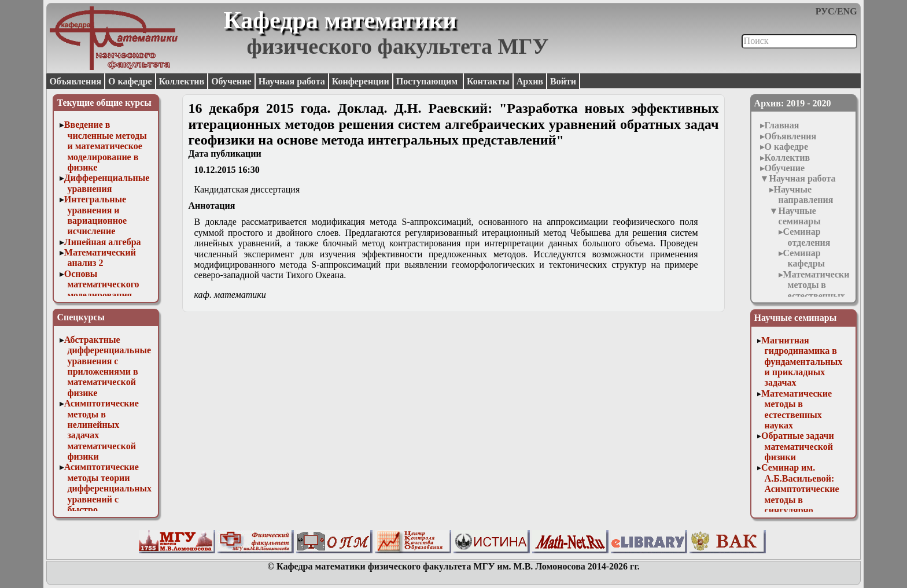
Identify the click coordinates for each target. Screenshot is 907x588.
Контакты (488, 81)
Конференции (361, 81)
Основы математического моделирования (102, 284)
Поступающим (428, 81)
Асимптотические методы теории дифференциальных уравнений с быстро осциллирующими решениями (108, 499)
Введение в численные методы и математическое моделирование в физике (106, 146)
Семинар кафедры (804, 258)
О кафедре (130, 81)
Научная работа (292, 81)
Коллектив (182, 81)
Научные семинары (799, 216)
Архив (530, 81)
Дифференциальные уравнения (107, 183)
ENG (847, 11)
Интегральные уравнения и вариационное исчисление (95, 215)
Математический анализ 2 (100, 258)
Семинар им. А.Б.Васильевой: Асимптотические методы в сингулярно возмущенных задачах (800, 499)
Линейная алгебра (103, 242)
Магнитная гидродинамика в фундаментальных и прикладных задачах (802, 362)
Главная (782, 125)
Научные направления (804, 195)
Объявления (75, 81)
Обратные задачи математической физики (798, 446)
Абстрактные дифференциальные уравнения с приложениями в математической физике (108, 366)
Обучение (231, 81)
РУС (825, 11)
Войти (563, 81)
